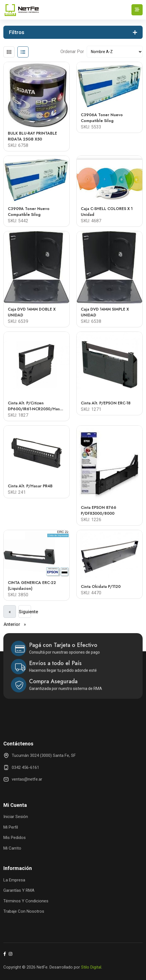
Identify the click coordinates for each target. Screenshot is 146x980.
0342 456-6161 (25, 767)
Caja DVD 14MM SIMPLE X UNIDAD (105, 312)
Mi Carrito (12, 848)
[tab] (9, 52)
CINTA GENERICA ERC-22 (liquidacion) (32, 586)
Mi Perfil (11, 827)
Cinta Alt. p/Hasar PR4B (30, 486)
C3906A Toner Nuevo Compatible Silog (102, 118)
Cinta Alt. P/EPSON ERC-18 (106, 403)
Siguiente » (25, 613)
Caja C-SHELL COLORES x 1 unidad (107, 212)
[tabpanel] (73, 329)
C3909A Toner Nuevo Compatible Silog (29, 212)
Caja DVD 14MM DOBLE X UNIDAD (32, 312)
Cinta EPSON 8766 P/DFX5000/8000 (99, 510)
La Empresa (14, 880)
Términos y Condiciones (26, 901)
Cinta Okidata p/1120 (101, 586)
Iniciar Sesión (16, 817)
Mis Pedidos (15, 838)
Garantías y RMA (19, 890)
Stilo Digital (91, 967)
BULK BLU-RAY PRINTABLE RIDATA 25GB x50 (32, 136)
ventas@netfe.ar (27, 779)
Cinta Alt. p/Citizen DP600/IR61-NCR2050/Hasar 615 (36, 406)
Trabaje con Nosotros (24, 911)
